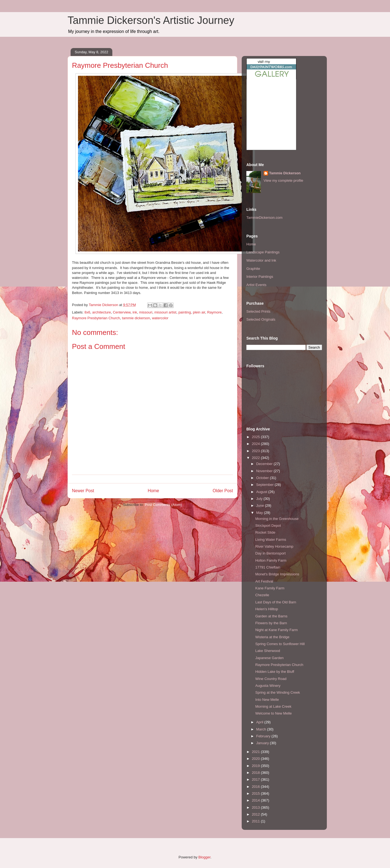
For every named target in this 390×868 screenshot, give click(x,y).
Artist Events (256, 285)
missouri (146, 312)
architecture (102, 312)
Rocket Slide (265, 532)
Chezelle (262, 595)
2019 (256, 766)
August (262, 492)
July (260, 499)
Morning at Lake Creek (273, 706)
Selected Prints (258, 311)
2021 (256, 752)
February (264, 736)
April (260, 722)
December (265, 464)
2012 (256, 814)
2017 (256, 779)
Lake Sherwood (268, 651)
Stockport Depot (268, 526)
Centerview (122, 312)
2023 (256, 451)
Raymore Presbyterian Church (96, 318)
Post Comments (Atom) (163, 505)
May (260, 513)
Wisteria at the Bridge (272, 637)
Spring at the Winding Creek (278, 692)
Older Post (223, 491)
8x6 (87, 312)
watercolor (160, 318)
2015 (256, 793)
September (265, 485)
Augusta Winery (268, 686)
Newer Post (83, 491)
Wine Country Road (271, 679)
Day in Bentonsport (270, 553)
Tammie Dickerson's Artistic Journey (151, 20)
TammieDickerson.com (264, 218)
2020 (256, 759)
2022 (256, 458)
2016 (256, 787)
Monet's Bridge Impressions (277, 574)
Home (154, 491)
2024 (256, 444)
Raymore (214, 312)
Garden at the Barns (271, 616)
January (263, 743)
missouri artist (165, 312)
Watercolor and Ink (261, 260)
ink (135, 312)
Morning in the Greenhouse (277, 519)
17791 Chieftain (268, 567)
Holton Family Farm (271, 560)
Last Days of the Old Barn (276, 602)
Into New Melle (267, 700)
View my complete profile (283, 180)
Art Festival (264, 581)
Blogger (204, 857)
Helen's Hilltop (267, 609)
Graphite (253, 269)
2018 (256, 773)
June (261, 506)
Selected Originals (261, 319)
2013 (256, 807)
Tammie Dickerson (285, 173)
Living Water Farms (271, 540)
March (262, 729)
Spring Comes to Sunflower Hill (280, 644)
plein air (199, 312)
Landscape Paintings (263, 252)
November (265, 471)
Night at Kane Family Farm (276, 630)
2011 (256, 821)
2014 (256, 800)
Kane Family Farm (270, 588)
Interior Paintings (260, 277)
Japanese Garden (269, 658)
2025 (256, 437)
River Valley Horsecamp (274, 546)
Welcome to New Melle (273, 713)
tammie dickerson (136, 318)
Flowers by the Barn (271, 623)
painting (185, 312)
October (263, 478)
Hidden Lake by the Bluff (275, 672)
